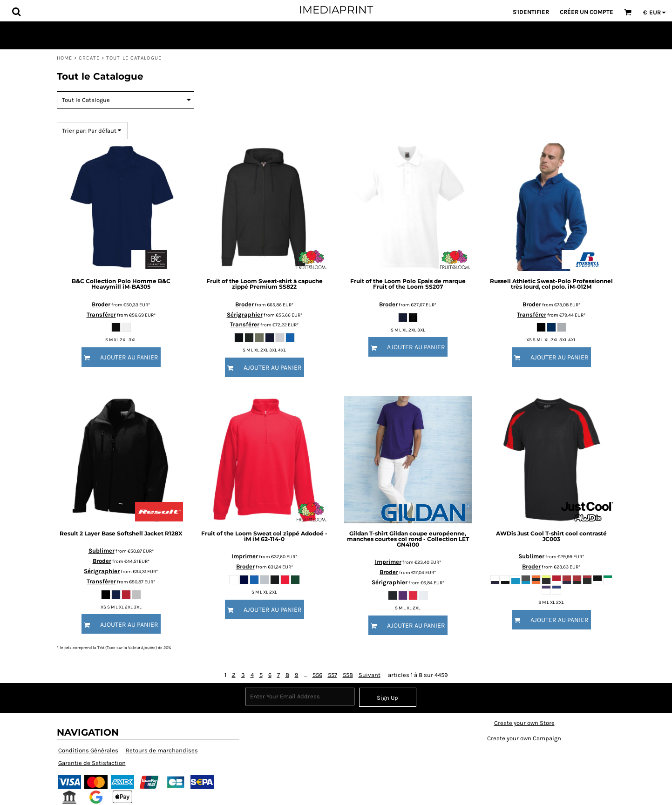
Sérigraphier (245, 315)
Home (64, 58)
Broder (101, 304)
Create (89, 58)
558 (348, 675)
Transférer (101, 315)
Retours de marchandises (162, 750)
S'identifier (531, 12)
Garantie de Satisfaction (92, 763)
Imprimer (245, 556)
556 (317, 675)
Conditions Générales (88, 750)
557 (333, 675)
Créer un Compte (587, 12)
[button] (16, 12)
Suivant (370, 675)
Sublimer (102, 551)
